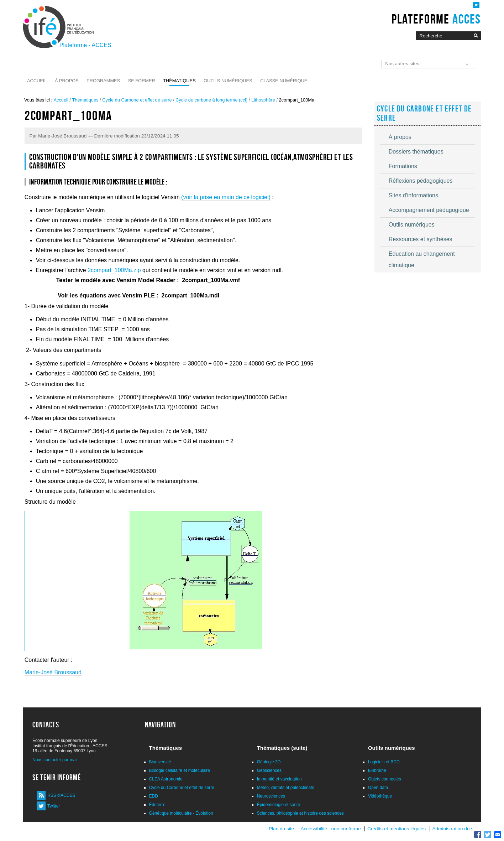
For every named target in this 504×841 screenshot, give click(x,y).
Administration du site (455, 829)
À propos (67, 81)
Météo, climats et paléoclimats (286, 788)
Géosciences (269, 770)
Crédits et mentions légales (397, 829)
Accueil (37, 81)
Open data (378, 788)
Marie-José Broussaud (53, 672)
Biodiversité (160, 762)
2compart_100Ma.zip (114, 270)
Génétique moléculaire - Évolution (181, 813)
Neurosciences (271, 796)
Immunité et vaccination (279, 779)
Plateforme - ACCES (85, 45)
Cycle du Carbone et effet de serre (137, 100)
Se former (142, 81)
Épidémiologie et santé (279, 805)
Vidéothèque (380, 796)
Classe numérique (284, 81)
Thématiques (179, 81)
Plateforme (436, 19)
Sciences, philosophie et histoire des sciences (300, 813)
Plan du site (281, 829)
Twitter (54, 806)
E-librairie (377, 770)
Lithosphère (263, 100)
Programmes (103, 81)
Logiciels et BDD (384, 762)
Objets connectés (385, 779)
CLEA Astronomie (166, 779)
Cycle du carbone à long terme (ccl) (211, 100)
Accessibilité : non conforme (330, 829)
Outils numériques (228, 81)
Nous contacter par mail (55, 760)
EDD (154, 796)
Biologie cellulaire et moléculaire (180, 770)
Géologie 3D (269, 762)
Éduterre (157, 805)
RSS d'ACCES (61, 795)
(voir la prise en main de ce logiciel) (226, 197)
